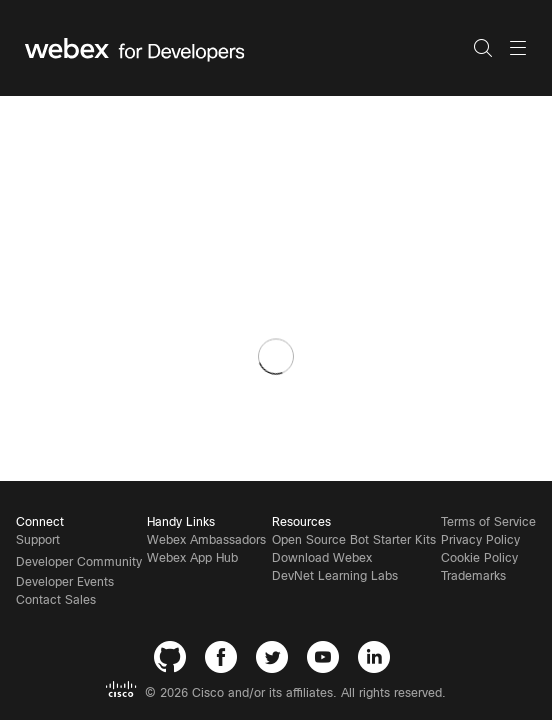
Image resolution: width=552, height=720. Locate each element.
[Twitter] (276, 660)
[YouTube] (327, 660)
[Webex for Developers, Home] (249, 48)
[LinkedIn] (378, 660)
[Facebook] (225, 660)
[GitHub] (174, 660)
